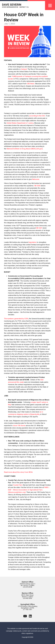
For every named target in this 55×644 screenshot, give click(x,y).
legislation (33, 242)
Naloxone (36, 179)
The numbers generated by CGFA (16, 319)
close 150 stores (19, 426)
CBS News (31, 84)
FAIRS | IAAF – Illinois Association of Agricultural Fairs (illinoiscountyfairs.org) (29, 490)
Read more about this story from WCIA (18, 472)
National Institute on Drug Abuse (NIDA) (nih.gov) (25, 149)
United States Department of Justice (20, 123)
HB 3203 (37, 186)
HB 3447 (39, 228)
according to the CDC (37, 116)
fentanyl (24, 69)
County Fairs (18, 485)
